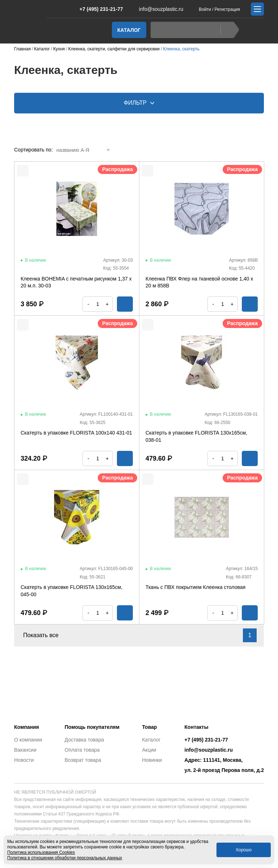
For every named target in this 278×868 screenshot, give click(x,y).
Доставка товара (85, 740)
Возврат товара (83, 760)
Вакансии (25, 750)
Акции (149, 750)
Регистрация (227, 9)
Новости (24, 760)
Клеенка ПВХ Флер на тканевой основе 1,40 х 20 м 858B (199, 282)
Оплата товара (82, 750)
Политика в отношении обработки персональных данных (65, 858)
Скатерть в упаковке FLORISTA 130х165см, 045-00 (71, 591)
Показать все (45, 635)
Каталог (129, 30)
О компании (28, 740)
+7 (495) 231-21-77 (98, 9)
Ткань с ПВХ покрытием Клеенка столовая (195, 587)
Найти (228, 30)
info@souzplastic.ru (157, 9)
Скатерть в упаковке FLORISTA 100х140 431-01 (76, 433)
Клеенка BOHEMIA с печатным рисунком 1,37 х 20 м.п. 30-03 (76, 282)
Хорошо (244, 850)
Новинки (152, 760)
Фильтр (139, 103)
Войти (205, 9)
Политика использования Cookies (41, 852)
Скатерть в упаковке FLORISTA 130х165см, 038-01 (196, 436)
